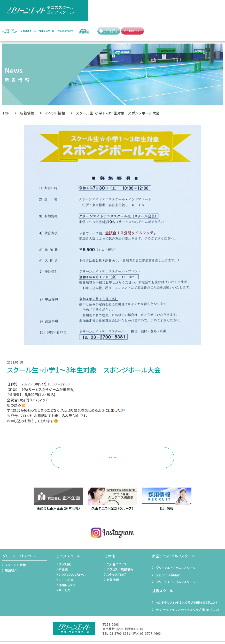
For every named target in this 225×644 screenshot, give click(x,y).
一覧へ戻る (112, 455)
